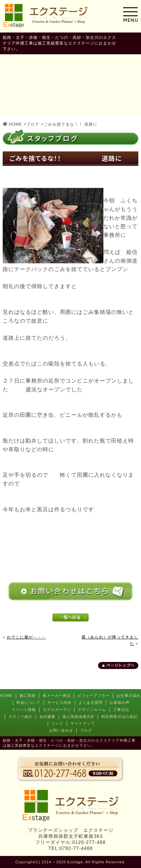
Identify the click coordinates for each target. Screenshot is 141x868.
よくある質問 (91, 703)
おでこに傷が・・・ (26, 637)
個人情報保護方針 (79, 717)
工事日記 (121, 710)
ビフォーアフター (94, 695)
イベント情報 (24, 710)
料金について (29, 703)
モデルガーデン (57, 710)
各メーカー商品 (57, 695)
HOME (7, 695)
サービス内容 (59, 703)
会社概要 (47, 717)
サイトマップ (83, 723)
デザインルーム (92, 710)
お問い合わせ (61, 730)
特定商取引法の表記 (120, 717)
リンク (57, 723)
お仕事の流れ (129, 695)
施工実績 (28, 695)
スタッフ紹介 (20, 717)
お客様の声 (120, 703)
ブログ (86, 730)
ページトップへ (121, 665)
